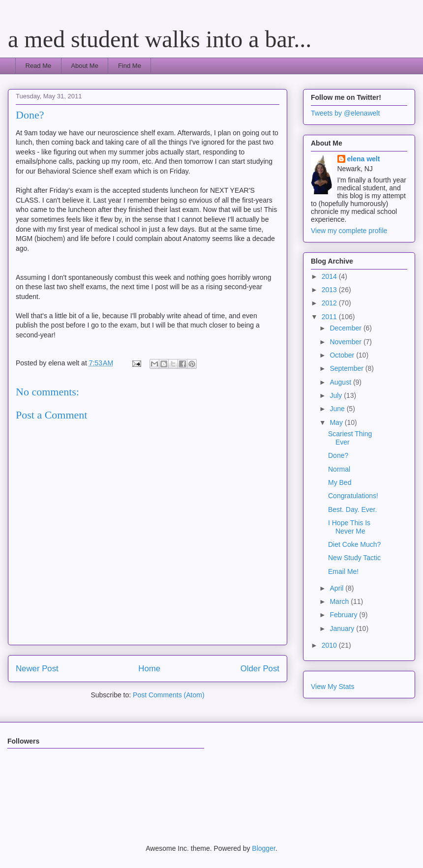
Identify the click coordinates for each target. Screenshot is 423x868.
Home (149, 669)
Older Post (260, 669)
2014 (330, 276)
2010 (330, 645)
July (337, 395)
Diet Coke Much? (354, 544)
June (338, 409)
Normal (339, 469)
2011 (330, 317)
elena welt (364, 159)
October (343, 355)
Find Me (130, 66)
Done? (338, 455)
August (341, 382)
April (337, 588)
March (340, 601)
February (344, 615)
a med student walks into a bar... (160, 39)
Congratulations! (353, 496)
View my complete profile (349, 231)
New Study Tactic (354, 558)
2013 (330, 290)
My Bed (340, 482)
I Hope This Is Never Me (349, 527)
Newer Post (37, 669)
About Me (85, 66)
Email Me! (343, 571)
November (346, 342)
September (347, 368)
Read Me (39, 66)
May (337, 422)
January (343, 629)
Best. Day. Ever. (352, 509)
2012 (330, 303)
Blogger (263, 848)
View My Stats (332, 687)
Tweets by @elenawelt (345, 113)
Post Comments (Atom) (168, 695)
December (346, 328)
